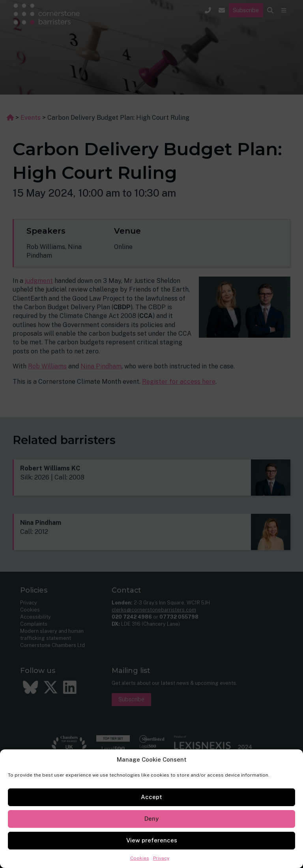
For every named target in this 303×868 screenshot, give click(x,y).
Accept (151, 797)
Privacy (161, 858)
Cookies (140, 858)
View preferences (152, 840)
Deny (151, 819)
